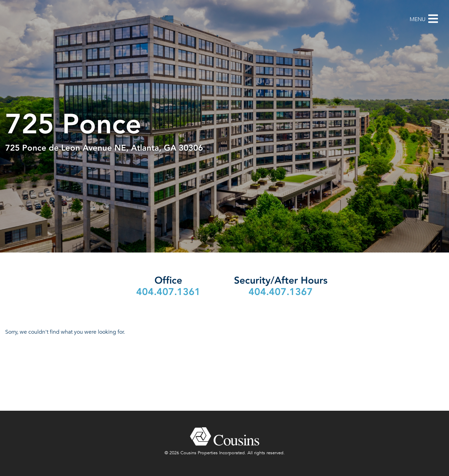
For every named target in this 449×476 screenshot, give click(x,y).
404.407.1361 (168, 292)
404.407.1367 (281, 292)
